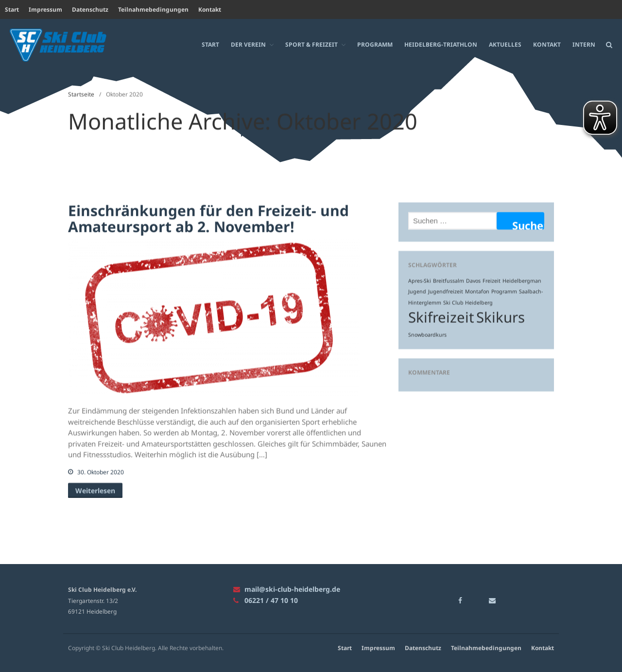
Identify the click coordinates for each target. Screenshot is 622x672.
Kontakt (210, 9)
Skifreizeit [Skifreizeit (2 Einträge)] (441, 317)
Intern (584, 44)
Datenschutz (90, 9)
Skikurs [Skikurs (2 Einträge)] (501, 317)
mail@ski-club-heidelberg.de (287, 589)
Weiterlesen (95, 490)
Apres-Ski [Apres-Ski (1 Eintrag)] (420, 281)
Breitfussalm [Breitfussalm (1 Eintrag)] (449, 281)
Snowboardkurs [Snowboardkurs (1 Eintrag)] (427, 335)
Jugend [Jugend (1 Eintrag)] (417, 291)
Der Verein (248, 44)
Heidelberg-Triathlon (441, 44)
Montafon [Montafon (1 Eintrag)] (477, 291)
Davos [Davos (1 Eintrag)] (473, 281)
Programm (375, 44)
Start (12, 9)
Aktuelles (505, 44)
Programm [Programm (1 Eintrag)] (504, 291)
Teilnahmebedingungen (153, 9)
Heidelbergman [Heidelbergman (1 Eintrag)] (522, 281)
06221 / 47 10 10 (266, 600)
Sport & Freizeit (311, 44)
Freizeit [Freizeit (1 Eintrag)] (492, 281)
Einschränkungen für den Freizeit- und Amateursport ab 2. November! (208, 218)
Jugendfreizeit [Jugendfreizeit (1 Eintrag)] (446, 291)
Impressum (45, 9)
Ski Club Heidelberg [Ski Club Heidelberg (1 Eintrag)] (468, 302)
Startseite (81, 94)
